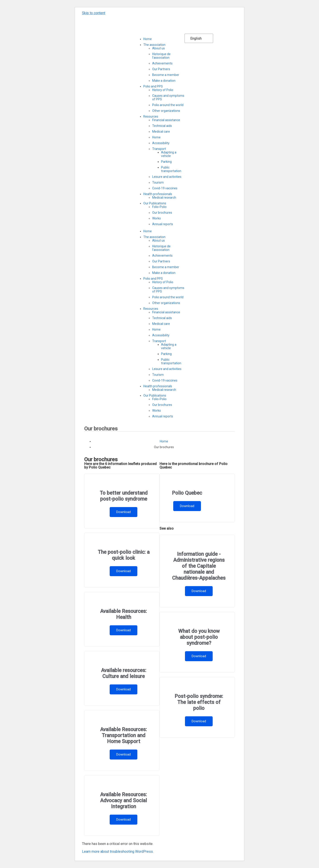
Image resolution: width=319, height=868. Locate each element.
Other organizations (166, 111)
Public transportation (171, 169)
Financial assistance (166, 120)
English (196, 38)
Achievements (162, 63)
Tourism (158, 182)
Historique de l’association (161, 56)
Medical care (161, 132)
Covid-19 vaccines (165, 188)
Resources (151, 116)
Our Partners (161, 69)
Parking (166, 162)
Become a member (166, 75)
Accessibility (161, 143)
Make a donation (164, 81)
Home (148, 39)
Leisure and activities (167, 177)
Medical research (164, 198)
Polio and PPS (153, 86)
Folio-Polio (159, 207)
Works (157, 218)
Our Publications (155, 203)
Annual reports (163, 224)
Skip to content (94, 13)
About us (159, 48)
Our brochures (162, 213)
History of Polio (163, 90)
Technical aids (162, 126)
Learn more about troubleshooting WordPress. (118, 852)
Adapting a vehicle (169, 154)
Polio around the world (168, 105)
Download (124, 512)
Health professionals (158, 194)
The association (154, 45)
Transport (159, 149)
